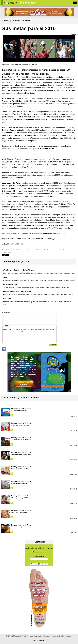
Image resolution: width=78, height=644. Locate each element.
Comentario (6, 312)
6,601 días (7, 299)
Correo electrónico (39, 557)
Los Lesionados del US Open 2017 (21, 440)
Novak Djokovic (27, 250)
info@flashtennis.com (65, 636)
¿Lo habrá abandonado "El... (19, 411)
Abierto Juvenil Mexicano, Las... (20, 469)
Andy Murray (38, 250)
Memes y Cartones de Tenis (21, 409)
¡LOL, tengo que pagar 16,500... (20, 498)
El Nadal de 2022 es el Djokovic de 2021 (18, 292)
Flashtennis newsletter (40, 552)
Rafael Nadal (17, 250)
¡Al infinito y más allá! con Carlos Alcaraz (18, 270)
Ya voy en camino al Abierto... (20, 483)
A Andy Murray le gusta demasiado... (22, 527)
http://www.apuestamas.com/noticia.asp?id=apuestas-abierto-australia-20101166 (34, 233)
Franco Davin (63, 250)
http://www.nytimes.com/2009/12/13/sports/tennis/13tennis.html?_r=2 (29, 239)
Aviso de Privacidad (39, 641)
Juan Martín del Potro (50, 250)
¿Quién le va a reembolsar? (19, 512)
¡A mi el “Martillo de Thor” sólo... (20, 425)
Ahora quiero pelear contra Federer (21, 454)
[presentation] (20, 338)
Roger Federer (7, 250)
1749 (5, 277)
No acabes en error (10, 284)
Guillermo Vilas (7, 253)
